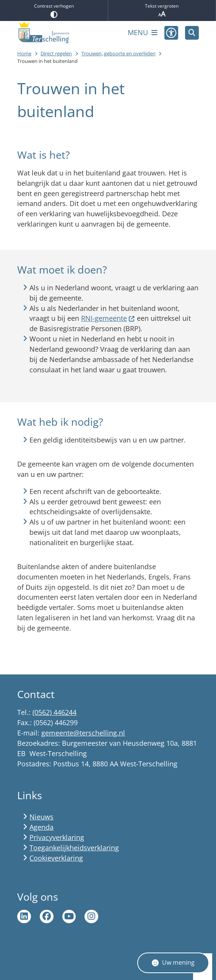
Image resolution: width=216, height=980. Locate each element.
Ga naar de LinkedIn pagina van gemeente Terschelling (24, 917)
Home (24, 53)
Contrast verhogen (54, 10)
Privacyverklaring (57, 837)
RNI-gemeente (108, 318)
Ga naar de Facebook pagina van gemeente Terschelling (47, 917)
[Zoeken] (192, 32)
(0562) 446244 (54, 712)
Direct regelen (56, 53)
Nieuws (41, 817)
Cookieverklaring (56, 858)
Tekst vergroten (162, 10)
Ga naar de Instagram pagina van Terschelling (91, 917)
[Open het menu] (143, 33)
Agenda (41, 827)
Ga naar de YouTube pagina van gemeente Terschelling (69, 917)
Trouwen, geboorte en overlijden (119, 53)
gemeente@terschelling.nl (83, 733)
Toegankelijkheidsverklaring (74, 848)
